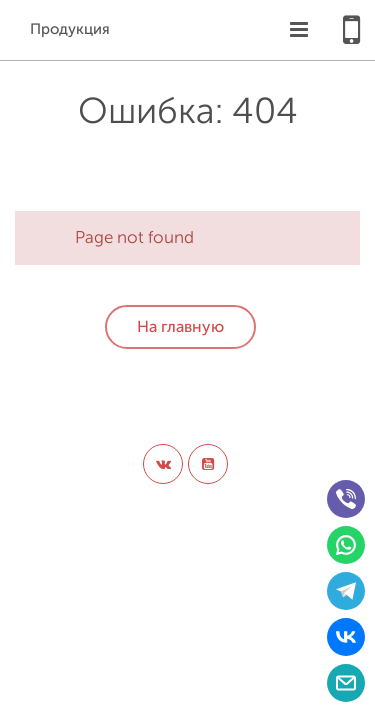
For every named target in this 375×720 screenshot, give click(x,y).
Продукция (70, 29)
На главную (180, 327)
